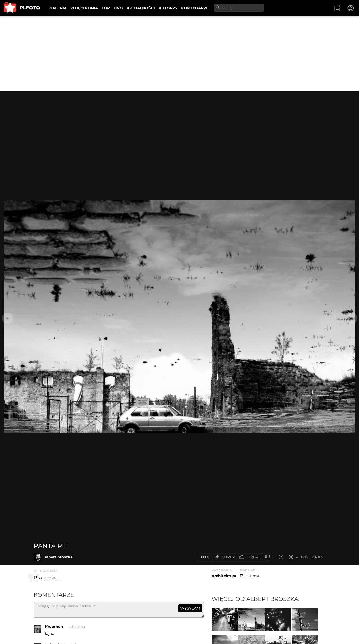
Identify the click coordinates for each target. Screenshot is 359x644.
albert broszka (59, 557)
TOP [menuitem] (106, 8)
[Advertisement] (179, 54)
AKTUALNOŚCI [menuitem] (141, 8)
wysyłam (190, 608)
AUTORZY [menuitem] (168, 8)
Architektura (224, 576)
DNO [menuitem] (118, 8)
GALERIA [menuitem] (58, 8)
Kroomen (54, 629)
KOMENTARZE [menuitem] (195, 8)
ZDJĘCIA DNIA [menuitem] (84, 8)
